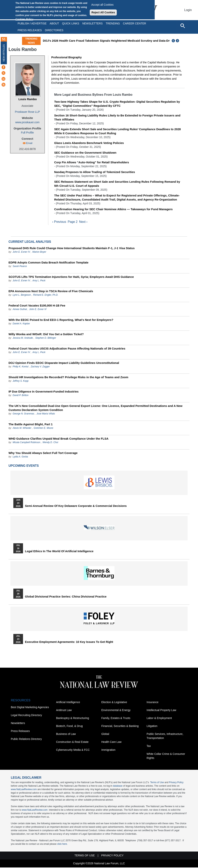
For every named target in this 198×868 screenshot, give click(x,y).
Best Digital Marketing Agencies (30, 708)
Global (105, 735)
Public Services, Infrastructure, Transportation (165, 737)
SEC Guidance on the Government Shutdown (85, 153)
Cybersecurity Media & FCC (73, 750)
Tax (149, 747)
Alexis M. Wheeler (22, 429)
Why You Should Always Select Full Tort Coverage (43, 453)
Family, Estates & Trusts (116, 719)
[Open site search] (183, 26)
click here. (62, 845)
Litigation (152, 727)
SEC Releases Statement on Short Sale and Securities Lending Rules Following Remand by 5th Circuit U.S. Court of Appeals (117, 184)
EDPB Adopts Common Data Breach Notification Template (48, 263)
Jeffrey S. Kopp (20, 381)
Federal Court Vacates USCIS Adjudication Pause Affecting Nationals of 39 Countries (67, 349)
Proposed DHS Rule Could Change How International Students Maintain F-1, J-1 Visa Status (72, 249)
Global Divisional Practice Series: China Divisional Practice (66, 597)
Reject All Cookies (103, 12)
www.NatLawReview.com (24, 790)
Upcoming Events (24, 466)
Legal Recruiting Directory (26, 716)
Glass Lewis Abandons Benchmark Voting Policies (89, 143)
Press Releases (20, 732)
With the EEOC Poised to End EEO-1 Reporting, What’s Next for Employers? (61, 320)
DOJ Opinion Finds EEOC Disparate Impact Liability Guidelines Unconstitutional (64, 363)
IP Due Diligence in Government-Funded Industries (44, 392)
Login (188, 10)
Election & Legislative (114, 703)
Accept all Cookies (102, 5)
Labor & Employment (159, 719)
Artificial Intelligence (68, 703)
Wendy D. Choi (50, 443)
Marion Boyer (39, 252)
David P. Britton (20, 396)
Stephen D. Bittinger (46, 338)
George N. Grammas (23, 414)
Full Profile (27, 133)
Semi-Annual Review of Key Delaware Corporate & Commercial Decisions (76, 506)
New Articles (4, 53)
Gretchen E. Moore (43, 429)
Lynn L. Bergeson (22, 295)
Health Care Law (111, 742)
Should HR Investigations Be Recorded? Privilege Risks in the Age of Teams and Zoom (68, 378)
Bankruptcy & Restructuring (73, 719)
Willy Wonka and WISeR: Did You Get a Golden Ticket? (46, 335)
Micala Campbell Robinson (26, 443)
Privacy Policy (176, 783)
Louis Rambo (28, 99)
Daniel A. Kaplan (21, 324)
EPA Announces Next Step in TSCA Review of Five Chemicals (51, 292)
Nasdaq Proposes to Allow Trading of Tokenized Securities (95, 172)
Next (178, 41)
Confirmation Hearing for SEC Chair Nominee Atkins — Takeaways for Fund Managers (113, 209)
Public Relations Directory (26, 740)
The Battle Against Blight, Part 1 (31, 425)
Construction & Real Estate (72, 742)
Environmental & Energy (116, 711)
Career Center (135, 23)
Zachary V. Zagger (40, 367)
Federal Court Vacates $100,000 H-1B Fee (37, 306)
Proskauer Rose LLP (27, 112)
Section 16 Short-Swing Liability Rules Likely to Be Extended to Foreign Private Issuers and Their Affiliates (117, 117)
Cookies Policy (24, 19)
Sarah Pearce (20, 267)
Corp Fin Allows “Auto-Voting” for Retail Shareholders (92, 162)
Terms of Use (157, 783)
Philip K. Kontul (20, 367)
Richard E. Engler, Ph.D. (46, 295)
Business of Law (66, 735)
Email (29, 143)
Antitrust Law (64, 711)
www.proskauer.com (27, 122)
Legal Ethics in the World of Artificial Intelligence (59, 552)
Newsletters (93, 23)
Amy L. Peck (39, 281)
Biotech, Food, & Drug (69, 727)
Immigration (108, 750)
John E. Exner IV (21, 252)
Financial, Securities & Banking (120, 727)
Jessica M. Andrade (23, 338)
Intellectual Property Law (161, 711)
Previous (173, 41)
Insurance (152, 703)
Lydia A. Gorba (20, 457)
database (118, 786)
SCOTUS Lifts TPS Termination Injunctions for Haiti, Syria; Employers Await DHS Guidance (71, 277)
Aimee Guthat (20, 310)
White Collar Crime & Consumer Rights (166, 756)
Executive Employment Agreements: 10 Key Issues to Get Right (69, 642)
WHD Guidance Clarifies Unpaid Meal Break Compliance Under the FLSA (58, 439)
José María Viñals (46, 414)
